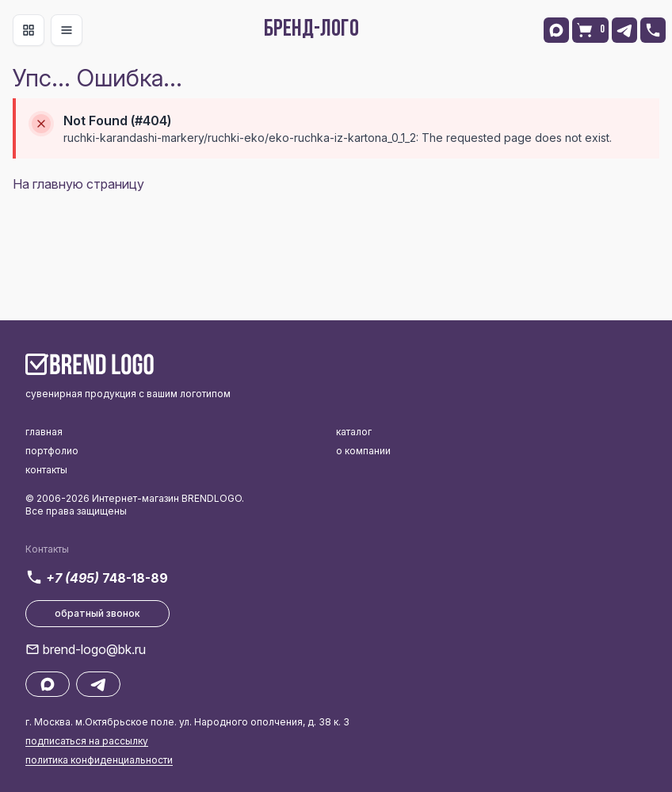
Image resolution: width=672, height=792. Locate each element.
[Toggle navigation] (29, 30)
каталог (354, 432)
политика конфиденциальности (99, 760)
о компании (363, 451)
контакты (46, 470)
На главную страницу (78, 184)
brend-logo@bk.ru (94, 649)
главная (44, 432)
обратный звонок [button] (97, 613)
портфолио (52, 451)
